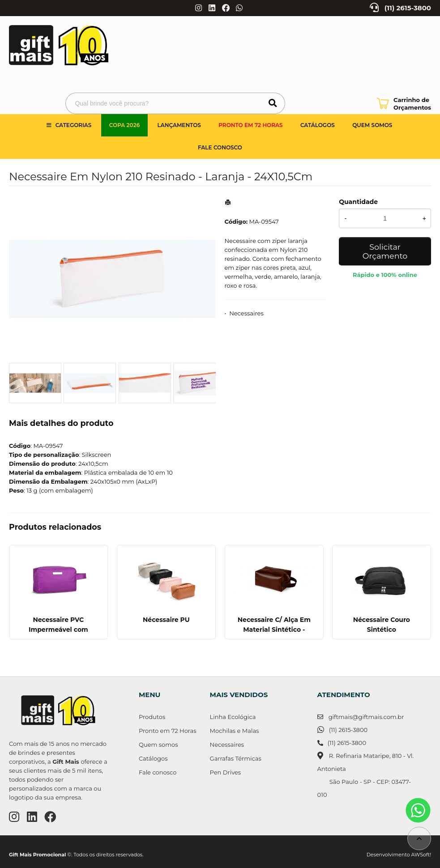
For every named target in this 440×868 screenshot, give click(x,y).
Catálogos (318, 125)
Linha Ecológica (233, 717)
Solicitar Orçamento (385, 251)
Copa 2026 (124, 125)
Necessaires (246, 313)
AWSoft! (421, 855)
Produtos (152, 717)
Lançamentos (179, 125)
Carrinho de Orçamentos (412, 104)
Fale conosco (158, 772)
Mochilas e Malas (235, 731)
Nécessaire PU (166, 620)
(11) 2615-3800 (408, 8)
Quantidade (358, 202)
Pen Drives (226, 772)
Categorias (74, 125)
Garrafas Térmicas (236, 758)
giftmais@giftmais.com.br (366, 717)
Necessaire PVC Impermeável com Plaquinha (58, 630)
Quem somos (372, 125)
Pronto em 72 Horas (250, 125)
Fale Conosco (220, 147)
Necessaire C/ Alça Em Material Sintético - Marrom (274, 630)
